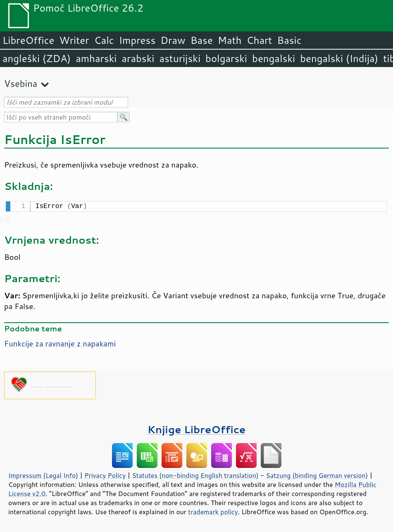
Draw (173, 40)
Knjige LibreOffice (196, 428)
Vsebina (21, 83)
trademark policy (213, 511)
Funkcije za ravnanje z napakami (60, 343)
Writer (74, 40)
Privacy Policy (105, 474)
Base (202, 40)
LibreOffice (28, 40)
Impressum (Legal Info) (43, 474)
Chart (259, 40)
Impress (137, 40)
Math (230, 40)
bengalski (274, 58)
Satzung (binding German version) (317, 474)
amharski (96, 58)
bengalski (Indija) (339, 58)
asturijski (180, 58)
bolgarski (226, 58)
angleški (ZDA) (37, 58)
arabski (138, 58)
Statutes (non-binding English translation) (195, 474)
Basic (289, 40)
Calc (104, 40)
